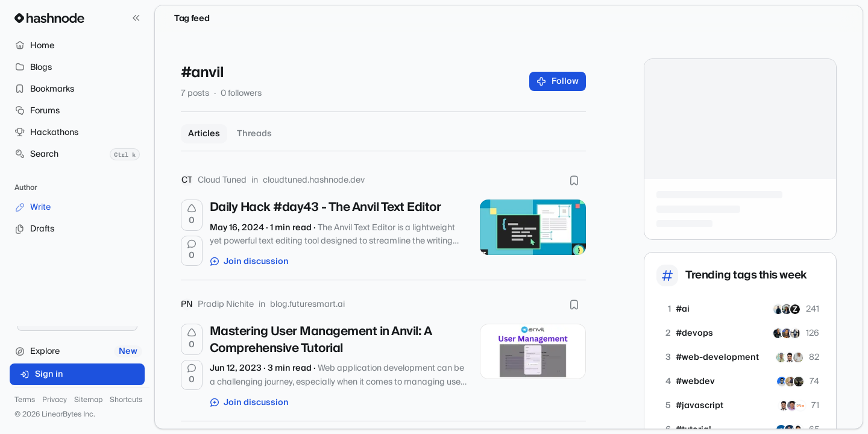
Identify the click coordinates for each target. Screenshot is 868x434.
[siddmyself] (778, 333)
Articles (204, 134)
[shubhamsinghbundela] (790, 357)
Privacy (55, 400)
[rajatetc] (781, 357)
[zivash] (795, 309)
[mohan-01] (798, 357)
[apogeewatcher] (800, 406)
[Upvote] (192, 215)
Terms (25, 400)
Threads (254, 134)
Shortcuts (126, 400)
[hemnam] (787, 309)
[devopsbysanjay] (787, 333)
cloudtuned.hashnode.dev (314, 180)
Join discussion (250, 262)
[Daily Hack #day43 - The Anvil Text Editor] (533, 227)
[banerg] (799, 382)
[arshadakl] (782, 382)
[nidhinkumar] (792, 406)
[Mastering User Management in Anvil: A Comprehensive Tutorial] (533, 351)
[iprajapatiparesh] (790, 382)
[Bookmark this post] (574, 180)
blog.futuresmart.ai (307, 304)
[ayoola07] (795, 333)
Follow (558, 81)
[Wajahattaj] (778, 309)
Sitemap (88, 400)
